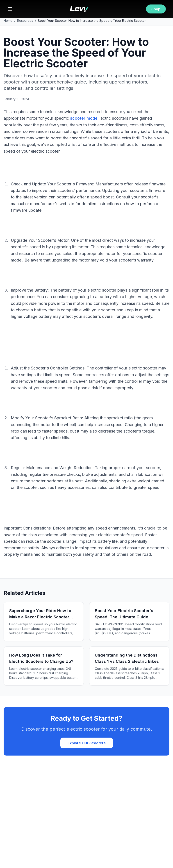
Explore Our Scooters (87, 743)
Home (8, 21)
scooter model (84, 118)
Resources (25, 21)
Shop (156, 9)
